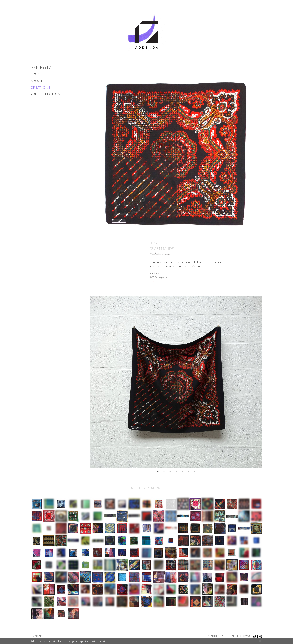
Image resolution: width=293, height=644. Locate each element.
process (39, 74)
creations (40, 87)
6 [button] (188, 471)
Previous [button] (87, 382)
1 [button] (158, 471)
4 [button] (176, 471)
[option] (176, 382)
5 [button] (182, 471)
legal (231, 636)
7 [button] (195, 471)
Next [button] (266, 382)
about (37, 81)
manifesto (41, 67)
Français (36, 636)
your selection (46, 94)
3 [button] (170, 471)
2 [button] (164, 471)
